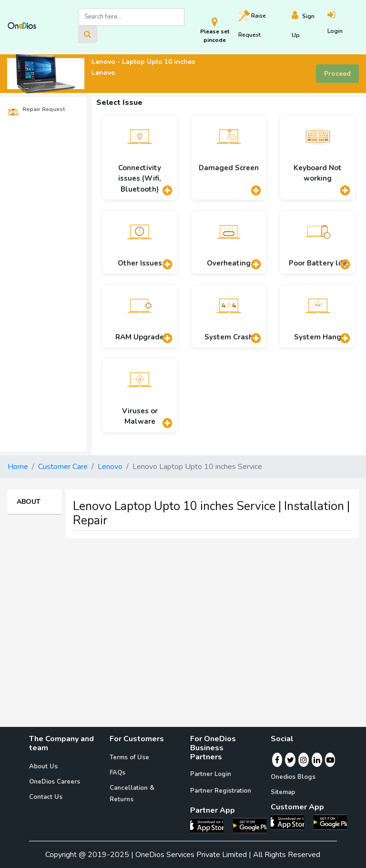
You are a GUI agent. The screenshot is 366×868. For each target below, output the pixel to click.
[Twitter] (290, 760)
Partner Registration (221, 791)
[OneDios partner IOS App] (211, 825)
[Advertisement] (183, 613)
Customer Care (63, 467)
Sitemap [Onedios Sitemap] (283, 792)
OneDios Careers (55, 782)
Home (18, 467)
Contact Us (46, 797)
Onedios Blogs (293, 777)
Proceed (337, 74)
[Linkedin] (317, 760)
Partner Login (211, 774)
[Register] (310, 26)
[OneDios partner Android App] (250, 825)
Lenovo (110, 467)
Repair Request (36, 110)
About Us (43, 766)
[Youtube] (330, 760)
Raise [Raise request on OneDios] (252, 24)
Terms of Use (129, 757)
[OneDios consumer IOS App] (291, 822)
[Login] (343, 26)
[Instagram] (304, 760)
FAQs (117, 773)
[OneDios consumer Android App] (330, 822)
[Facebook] (277, 760)
